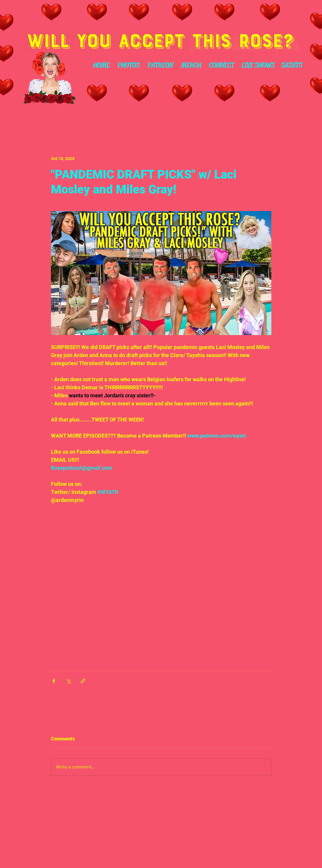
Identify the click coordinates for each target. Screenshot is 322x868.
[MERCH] (191, 66)
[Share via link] (83, 681)
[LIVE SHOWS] (258, 66)
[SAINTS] (292, 66)
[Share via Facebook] (54, 681)
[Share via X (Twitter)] (68, 681)
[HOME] (102, 66)
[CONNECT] (221, 66)
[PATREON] (160, 66)
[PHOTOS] (129, 66)
